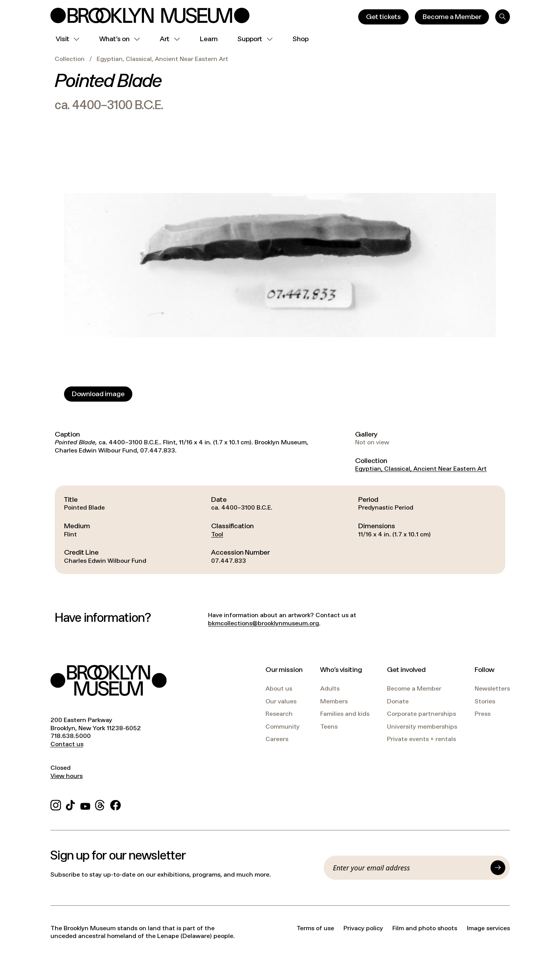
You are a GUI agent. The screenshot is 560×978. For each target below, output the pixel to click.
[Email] (409, 868)
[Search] (503, 17)
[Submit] (498, 868)
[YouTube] (85, 804)
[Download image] (98, 394)
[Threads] (100, 804)
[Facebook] (115, 804)
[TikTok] (70, 804)
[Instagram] (56, 804)
